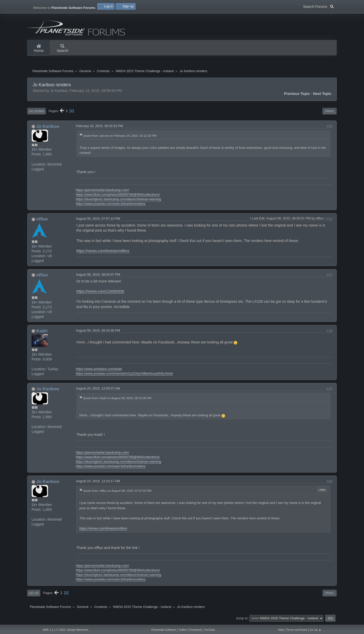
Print (330, 112)
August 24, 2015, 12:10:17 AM (98, 482)
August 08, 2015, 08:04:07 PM (98, 276)
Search (62, 49)
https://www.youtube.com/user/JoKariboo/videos (111, 205)
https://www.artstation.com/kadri (99, 370)
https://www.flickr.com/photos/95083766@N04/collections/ (118, 196)
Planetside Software (164, 630)
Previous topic (297, 95)
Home (39, 49)
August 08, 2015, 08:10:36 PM (98, 332)
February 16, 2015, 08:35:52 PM (99, 127)
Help (281, 630)
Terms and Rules (297, 630)
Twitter (183, 630)
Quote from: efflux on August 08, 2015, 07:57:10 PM (117, 492)
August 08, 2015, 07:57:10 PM (98, 220)
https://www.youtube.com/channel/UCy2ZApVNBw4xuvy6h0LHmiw (124, 375)
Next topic (322, 95)
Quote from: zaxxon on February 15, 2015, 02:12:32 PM (120, 137)
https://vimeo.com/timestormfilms (103, 252)
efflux (42, 220)
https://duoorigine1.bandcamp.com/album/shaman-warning (118, 200)
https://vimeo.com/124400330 (100, 293)
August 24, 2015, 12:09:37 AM (98, 390)
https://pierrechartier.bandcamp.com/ (102, 191)
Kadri (42, 332)
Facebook (195, 630)
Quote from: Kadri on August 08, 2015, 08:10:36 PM (117, 399)
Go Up (34, 594)
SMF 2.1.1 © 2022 (54, 630)
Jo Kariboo (48, 128)
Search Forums (318, 6)
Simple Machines (78, 630)
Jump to (242, 619)
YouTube (209, 630)
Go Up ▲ (315, 630)
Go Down (37, 112)
